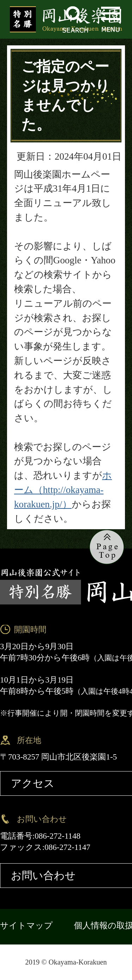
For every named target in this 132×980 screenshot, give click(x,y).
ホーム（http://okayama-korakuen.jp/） (63, 490)
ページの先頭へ (107, 547)
